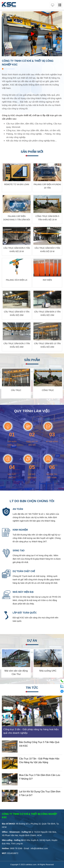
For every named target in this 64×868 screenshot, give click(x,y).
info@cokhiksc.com (39, 848)
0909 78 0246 (16, 848)
